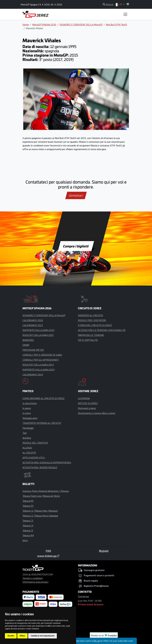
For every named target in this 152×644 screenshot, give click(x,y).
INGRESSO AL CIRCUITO (90, 315)
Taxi (25, 433)
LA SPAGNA (84, 398)
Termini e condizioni (32, 578)
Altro (25, 540)
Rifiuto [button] (22, 636)
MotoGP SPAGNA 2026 (44, 25)
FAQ (48, 551)
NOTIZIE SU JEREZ (88, 403)
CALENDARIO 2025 (33, 325)
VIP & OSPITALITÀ (88, 340)
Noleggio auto (30, 418)
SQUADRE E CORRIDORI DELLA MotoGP (81, 25)
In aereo (27, 408)
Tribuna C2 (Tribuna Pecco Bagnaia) (40, 516)
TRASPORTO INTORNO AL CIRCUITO (42, 423)
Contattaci (76, 195)
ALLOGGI (27, 448)
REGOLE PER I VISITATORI (92, 320)
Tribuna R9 (28, 501)
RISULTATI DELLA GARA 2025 (38, 335)
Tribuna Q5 (28, 506)
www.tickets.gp (48, 556)
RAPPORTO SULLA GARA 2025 (39, 330)
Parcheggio (28, 428)
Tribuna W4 (28, 535)
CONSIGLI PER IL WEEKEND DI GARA (42, 355)
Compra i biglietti (76, 246)
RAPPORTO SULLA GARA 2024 (39, 370)
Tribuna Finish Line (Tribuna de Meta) (41, 496)
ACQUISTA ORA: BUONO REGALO (40, 467)
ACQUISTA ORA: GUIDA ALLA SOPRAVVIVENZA (47, 462)
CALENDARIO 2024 (33, 375)
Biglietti (104, 551)
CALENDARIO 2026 (33, 320)
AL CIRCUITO (29, 453)
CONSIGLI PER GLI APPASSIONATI (41, 360)
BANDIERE (28, 340)
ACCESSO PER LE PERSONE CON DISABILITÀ (102, 330)
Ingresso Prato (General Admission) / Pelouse (46, 491)
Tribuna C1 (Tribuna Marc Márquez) (40, 511)
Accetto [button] (11, 636)
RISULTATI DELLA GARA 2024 (38, 365)
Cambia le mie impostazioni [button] (43, 636)
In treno (27, 413)
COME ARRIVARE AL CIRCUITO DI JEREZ (44, 398)
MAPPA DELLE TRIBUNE (91, 335)
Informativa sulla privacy (35, 582)
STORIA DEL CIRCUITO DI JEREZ (95, 325)
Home (26, 25)
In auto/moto (30, 403)
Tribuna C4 (28, 526)
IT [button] (119, 5)
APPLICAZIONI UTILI (34, 458)
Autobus (27, 438)
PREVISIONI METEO (33, 350)
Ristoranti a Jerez (87, 408)
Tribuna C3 (28, 521)
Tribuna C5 (28, 530)
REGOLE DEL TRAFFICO (35, 443)
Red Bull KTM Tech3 (117, 25)
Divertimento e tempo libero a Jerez (97, 413)
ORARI (26, 345)
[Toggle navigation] (125, 14)
